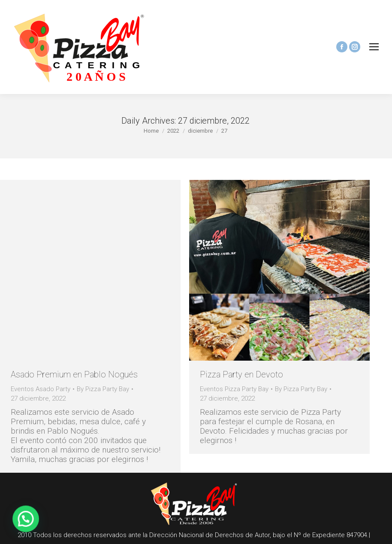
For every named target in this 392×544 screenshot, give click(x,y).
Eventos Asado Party (41, 389)
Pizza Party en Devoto (241, 374)
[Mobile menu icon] (374, 47)
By (103, 389)
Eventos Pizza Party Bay (234, 389)
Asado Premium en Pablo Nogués (74, 374)
